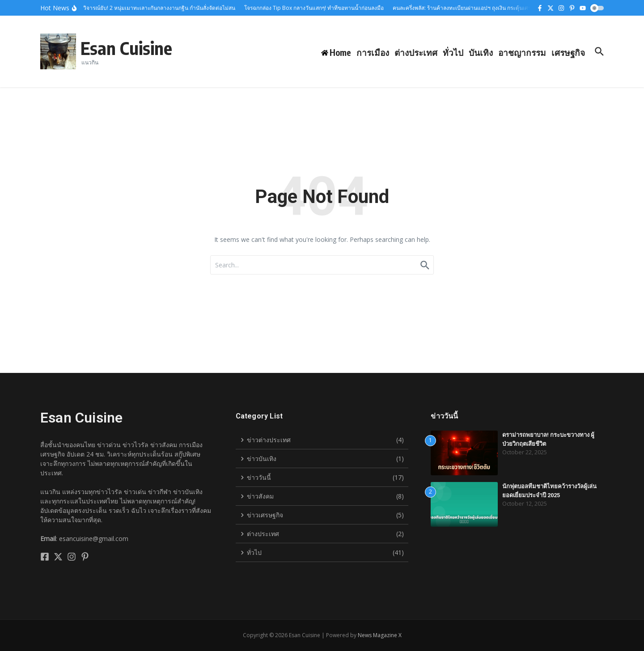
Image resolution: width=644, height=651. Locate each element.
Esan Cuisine (126, 48)
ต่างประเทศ (416, 52)
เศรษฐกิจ (568, 52)
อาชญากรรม (522, 52)
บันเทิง (481, 52)
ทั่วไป (453, 52)
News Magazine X (380, 635)
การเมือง (373, 52)
